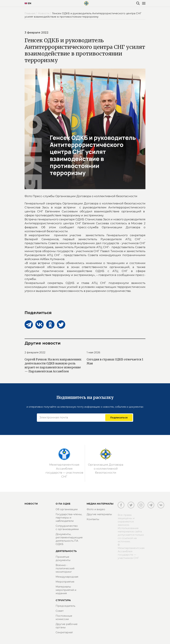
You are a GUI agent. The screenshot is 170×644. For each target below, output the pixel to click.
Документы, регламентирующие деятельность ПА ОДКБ (69, 539)
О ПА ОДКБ (63, 504)
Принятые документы (63, 558)
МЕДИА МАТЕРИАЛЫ (100, 504)
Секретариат (64, 632)
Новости (31, 504)
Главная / (31, 13)
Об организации (67, 509)
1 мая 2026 (93, 352)
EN (28, 3)
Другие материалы (99, 514)
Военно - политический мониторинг (65, 568)
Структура (63, 600)
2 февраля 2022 (35, 352)
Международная (67, 577)
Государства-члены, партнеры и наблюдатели (69, 518)
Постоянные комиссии (64, 617)
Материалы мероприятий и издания (66, 590)
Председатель (65, 606)
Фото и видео (96, 509)
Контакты (93, 519)
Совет (60, 611)
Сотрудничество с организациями (67, 527)
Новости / (45, 13)
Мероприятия (65, 582)
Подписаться (119, 418)
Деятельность (66, 551)
